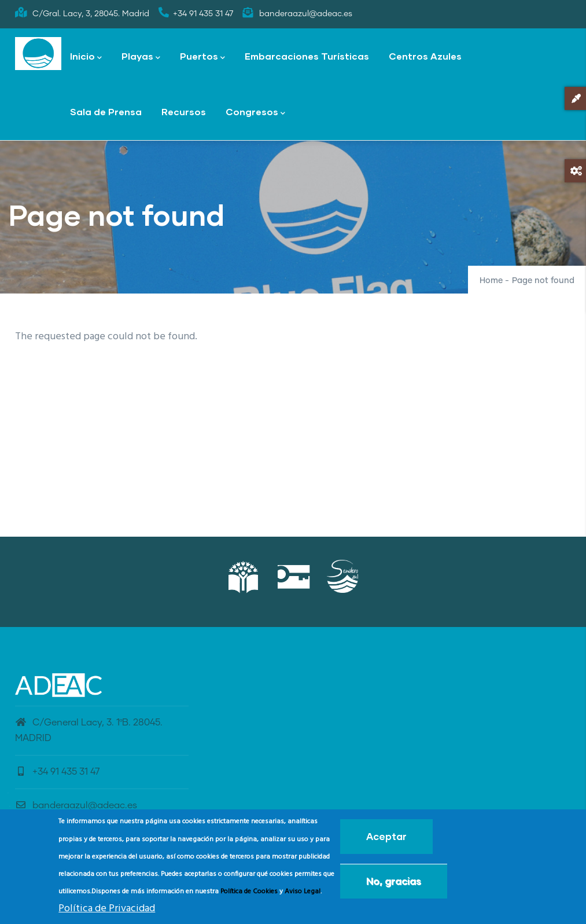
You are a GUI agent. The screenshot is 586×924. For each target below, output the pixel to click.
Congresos (255, 113)
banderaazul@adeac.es (76, 805)
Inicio (86, 57)
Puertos (202, 57)
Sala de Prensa (106, 111)
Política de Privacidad (107, 911)
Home (491, 281)
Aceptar (386, 839)
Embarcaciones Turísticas (307, 56)
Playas (141, 57)
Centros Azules (425, 56)
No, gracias (394, 884)
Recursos (184, 111)
